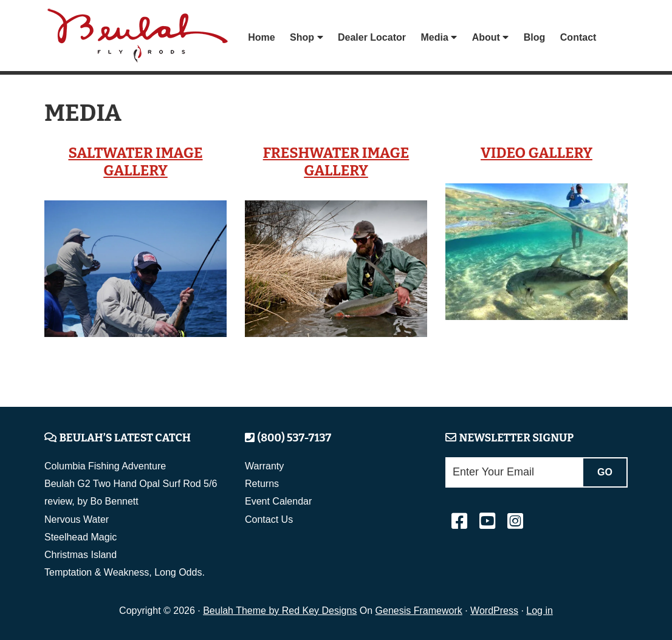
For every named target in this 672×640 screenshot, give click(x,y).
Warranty (264, 466)
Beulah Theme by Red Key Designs (280, 611)
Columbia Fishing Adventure (105, 466)
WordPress (494, 611)
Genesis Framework (419, 611)
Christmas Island (81, 555)
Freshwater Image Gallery (336, 162)
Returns (262, 484)
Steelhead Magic (81, 537)
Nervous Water (77, 519)
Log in (540, 611)
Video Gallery (537, 153)
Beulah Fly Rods (141, 37)
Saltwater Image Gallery (135, 162)
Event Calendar (278, 501)
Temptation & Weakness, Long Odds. (125, 572)
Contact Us (269, 519)
